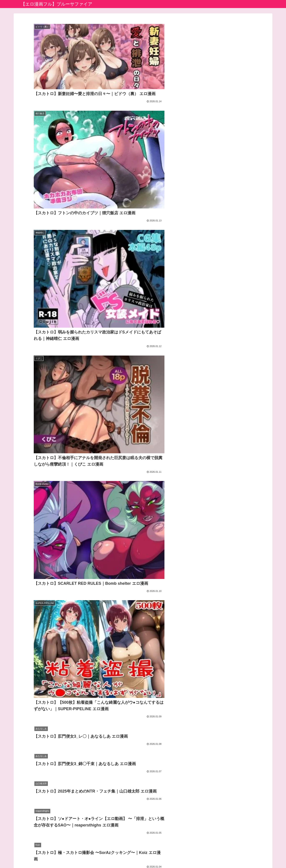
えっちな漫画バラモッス (123, 832)
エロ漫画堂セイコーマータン (127, 826)
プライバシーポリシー (131, 854)
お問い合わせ (161, 854)
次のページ (143, 757)
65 (155, 774)
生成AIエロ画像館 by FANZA (126, 819)
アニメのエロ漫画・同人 (123, 813)
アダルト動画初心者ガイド (125, 807)
